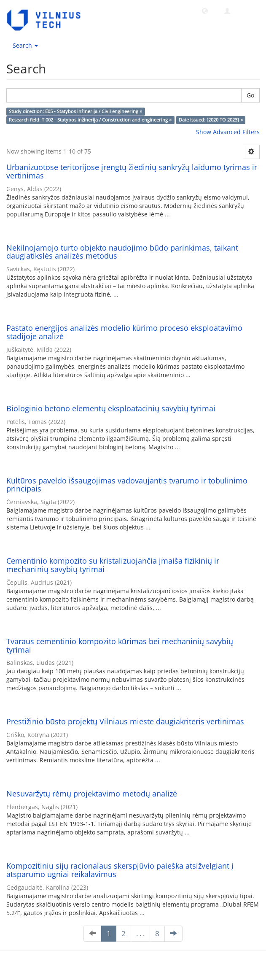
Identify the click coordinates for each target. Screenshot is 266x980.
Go (250, 95)
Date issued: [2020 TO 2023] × (211, 120)
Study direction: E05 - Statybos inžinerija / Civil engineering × (75, 111)
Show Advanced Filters (228, 132)
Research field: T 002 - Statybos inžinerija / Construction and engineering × (90, 120)
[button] (205, 11)
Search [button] (25, 45)
